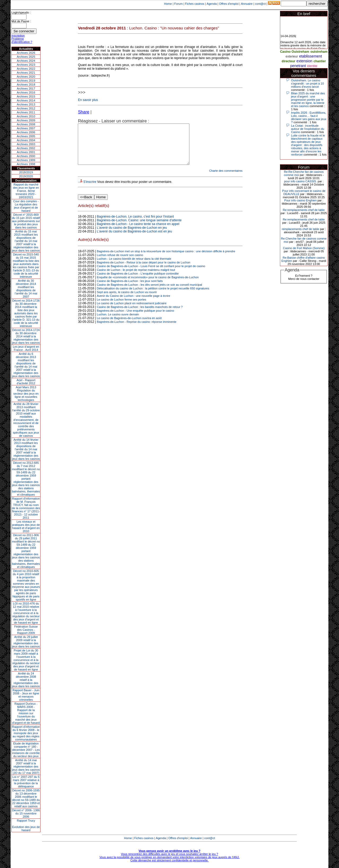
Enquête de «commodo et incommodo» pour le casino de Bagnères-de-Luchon (148, 285)
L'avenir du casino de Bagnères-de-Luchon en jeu (132, 236)
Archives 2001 (26, 152)
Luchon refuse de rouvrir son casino (120, 263)
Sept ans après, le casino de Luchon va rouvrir (127, 300)
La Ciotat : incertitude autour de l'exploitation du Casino (308, 129)
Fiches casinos (195, 4)
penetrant (298, 66)
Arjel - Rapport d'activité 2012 (26, 382)
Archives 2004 (26, 140)
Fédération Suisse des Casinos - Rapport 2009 (26, 630)
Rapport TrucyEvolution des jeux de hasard (26, 825)
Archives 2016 (26, 92)
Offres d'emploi (229, 4)
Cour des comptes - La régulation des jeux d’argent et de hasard (26, 206)
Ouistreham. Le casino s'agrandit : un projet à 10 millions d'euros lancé (307, 83)
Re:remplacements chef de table (304, 210)
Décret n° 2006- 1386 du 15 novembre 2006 (26, 813)
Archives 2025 (26, 57)
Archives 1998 (26, 164)
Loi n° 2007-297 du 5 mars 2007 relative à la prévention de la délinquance (26, 782)
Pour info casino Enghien (300, 200)
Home (168, 4)
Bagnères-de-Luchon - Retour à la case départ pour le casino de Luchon (144, 270)
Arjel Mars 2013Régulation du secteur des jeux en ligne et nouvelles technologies (26, 394)
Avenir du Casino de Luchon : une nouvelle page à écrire (134, 304)
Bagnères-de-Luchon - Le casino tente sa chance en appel (138, 232)
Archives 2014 (26, 100)
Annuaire (247, 4)
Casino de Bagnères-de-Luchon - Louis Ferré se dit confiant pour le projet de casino (151, 274)
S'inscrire (90, 190)
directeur (289, 61)
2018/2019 (26, 172)
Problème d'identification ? (22, 40)
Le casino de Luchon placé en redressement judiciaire (132, 311)
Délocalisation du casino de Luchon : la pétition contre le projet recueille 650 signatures (153, 296)
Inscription (18, 36)
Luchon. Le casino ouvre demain (118, 322)
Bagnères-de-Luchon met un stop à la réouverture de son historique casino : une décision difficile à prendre (166, 259)
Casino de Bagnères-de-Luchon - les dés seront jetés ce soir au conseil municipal (150, 293)
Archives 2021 (26, 73)
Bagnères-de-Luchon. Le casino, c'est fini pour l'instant (135, 224)
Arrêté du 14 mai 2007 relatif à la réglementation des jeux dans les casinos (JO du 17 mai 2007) (26, 766)
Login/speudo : (21, 12)
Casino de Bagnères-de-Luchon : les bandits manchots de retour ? (140, 315)
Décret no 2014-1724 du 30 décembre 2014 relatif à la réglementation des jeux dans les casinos (26, 336)
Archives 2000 (26, 156)
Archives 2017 (26, 89)
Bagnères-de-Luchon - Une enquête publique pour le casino (136, 319)
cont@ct (260, 4)
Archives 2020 (26, 77)
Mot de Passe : (21, 21)
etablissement (310, 56)
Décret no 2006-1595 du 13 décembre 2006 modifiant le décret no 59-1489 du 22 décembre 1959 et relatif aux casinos (26, 798)
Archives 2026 (26, 53)
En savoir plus (88, 100)
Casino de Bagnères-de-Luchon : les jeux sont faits (130, 289)
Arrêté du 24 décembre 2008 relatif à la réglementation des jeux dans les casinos (26, 680)
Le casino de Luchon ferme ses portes (122, 307)
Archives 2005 (26, 136)
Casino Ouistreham (295, 52)
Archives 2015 (26, 96)
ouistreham (319, 52)
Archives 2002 (26, 148)
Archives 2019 (26, 81)
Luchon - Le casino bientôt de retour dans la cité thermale (134, 267)
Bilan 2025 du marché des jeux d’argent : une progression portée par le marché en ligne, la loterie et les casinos (308, 100)
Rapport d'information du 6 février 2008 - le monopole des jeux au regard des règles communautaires (26, 733)
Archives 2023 (26, 65)
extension (304, 61)
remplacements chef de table (300, 229)
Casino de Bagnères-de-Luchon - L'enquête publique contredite (138, 281)
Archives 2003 (26, 144)
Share (84, 112)
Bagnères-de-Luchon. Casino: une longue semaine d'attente (139, 228)
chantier (320, 61)
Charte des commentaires (226, 179)
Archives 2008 (26, 124)
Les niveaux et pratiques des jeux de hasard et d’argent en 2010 (26, 526)
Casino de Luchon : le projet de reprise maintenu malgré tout (136, 278)
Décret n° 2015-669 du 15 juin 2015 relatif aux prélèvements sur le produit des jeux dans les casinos (26, 221)
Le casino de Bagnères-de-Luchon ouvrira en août (129, 326)
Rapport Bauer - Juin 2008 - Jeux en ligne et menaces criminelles (26, 695)
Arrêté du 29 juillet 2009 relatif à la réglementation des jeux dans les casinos (26, 642)
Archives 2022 (26, 69)
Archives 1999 (26, 160)
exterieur (292, 56)
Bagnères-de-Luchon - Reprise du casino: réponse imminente (137, 330)
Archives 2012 (26, 108)
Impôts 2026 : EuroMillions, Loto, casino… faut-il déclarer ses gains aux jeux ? (309, 117)
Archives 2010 (26, 116)
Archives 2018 (26, 85)
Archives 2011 (26, 112)
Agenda (212, 4)
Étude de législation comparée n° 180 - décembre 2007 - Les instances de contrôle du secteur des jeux (26, 750)
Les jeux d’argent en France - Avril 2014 (26, 348)
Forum (179, 4)
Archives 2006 (26, 132)
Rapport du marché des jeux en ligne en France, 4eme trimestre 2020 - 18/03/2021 (26, 191)
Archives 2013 (26, 104)
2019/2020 (26, 176)
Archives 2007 (26, 128)
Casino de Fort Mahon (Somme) (304, 248)
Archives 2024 (26, 61)
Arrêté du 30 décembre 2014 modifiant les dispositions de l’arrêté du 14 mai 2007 (26, 289)
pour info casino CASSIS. (300, 181)
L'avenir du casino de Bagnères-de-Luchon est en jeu (135, 239)
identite (312, 66)
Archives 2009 (26, 120)
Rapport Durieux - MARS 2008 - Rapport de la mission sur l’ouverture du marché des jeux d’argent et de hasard (26, 713)
